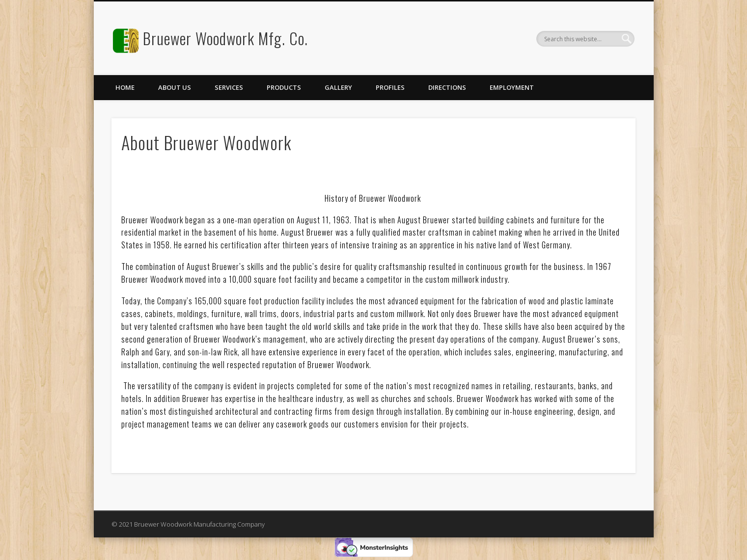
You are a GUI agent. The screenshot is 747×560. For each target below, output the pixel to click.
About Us (175, 87)
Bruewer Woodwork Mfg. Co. (225, 38)
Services (229, 87)
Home (125, 87)
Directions (447, 87)
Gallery (338, 87)
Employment (512, 87)
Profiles (390, 87)
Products (284, 87)
